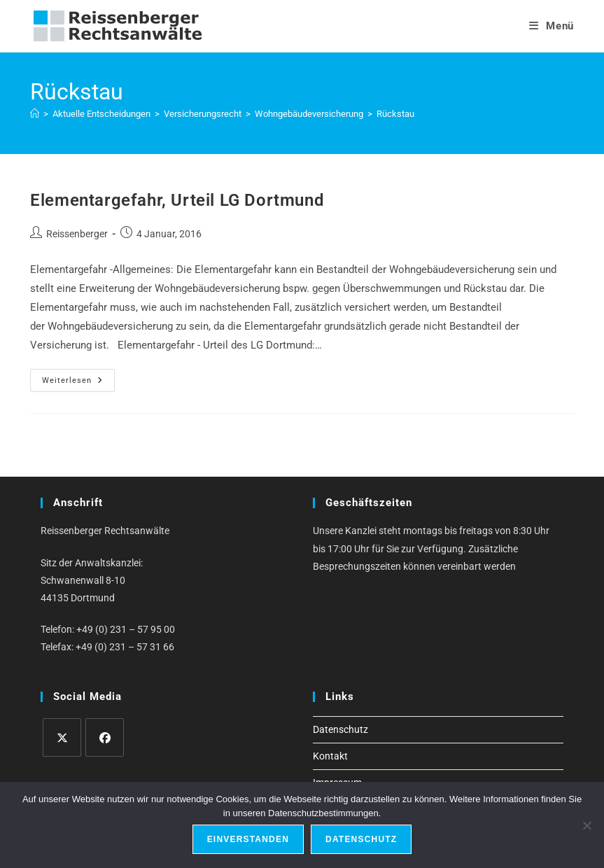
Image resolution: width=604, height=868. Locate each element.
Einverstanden (248, 839)
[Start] (35, 114)
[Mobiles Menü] (552, 26)
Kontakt (330, 756)
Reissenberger (77, 234)
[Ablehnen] (587, 825)
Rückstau (395, 114)
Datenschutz (340, 729)
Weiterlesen (78, 384)
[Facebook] (105, 737)
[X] (62, 737)
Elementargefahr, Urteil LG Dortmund (177, 200)
